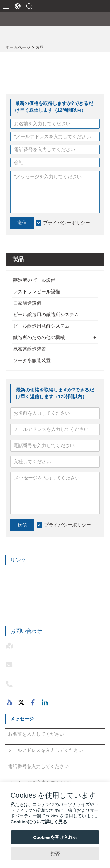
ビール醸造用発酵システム (41, 326)
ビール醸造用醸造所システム (35, 601)
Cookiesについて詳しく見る (39, 822)
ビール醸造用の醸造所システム (46, 315)
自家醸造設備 (27, 303)
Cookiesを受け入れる (55, 837)
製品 (40, 47)
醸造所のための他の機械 (39, 338)
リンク (18, 560)
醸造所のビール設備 (34, 280)
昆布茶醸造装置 (30, 349)
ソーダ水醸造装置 (32, 360)
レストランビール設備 (37, 292)
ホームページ (18, 47)
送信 (22, 525)
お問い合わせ (26, 631)
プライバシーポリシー (67, 525)
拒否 (55, 853)
